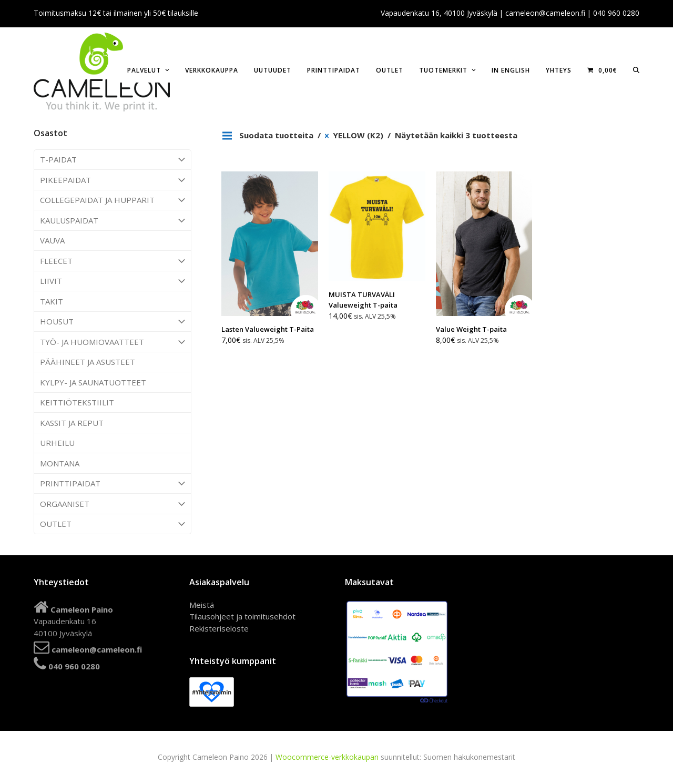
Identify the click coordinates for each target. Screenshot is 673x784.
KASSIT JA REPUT (72, 423)
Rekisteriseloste (219, 628)
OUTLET (113, 524)
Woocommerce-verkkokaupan (327, 757)
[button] (636, 69)
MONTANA (60, 463)
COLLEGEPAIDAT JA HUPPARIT (113, 200)
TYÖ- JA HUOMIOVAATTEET (113, 342)
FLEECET (113, 261)
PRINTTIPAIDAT (113, 484)
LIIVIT (113, 281)
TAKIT (52, 301)
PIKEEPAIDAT (113, 180)
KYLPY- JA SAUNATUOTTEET (93, 382)
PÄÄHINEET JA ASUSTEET (88, 362)
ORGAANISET (113, 504)
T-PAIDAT (113, 160)
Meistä (202, 605)
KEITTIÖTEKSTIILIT (77, 402)
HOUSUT (113, 322)
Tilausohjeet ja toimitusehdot (242, 616)
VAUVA (52, 240)
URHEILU (57, 443)
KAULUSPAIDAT (113, 220)
